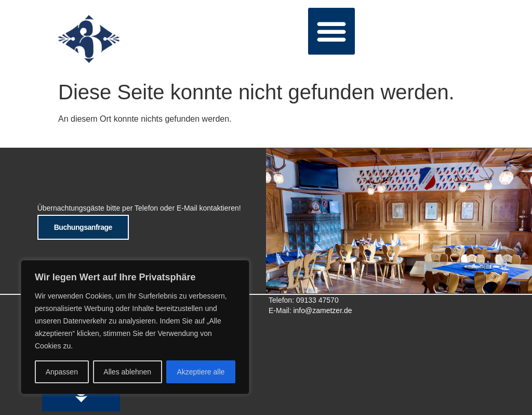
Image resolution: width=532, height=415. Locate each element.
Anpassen (62, 372)
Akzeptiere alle (201, 372)
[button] (331, 31)
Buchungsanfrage (83, 227)
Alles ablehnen (127, 372)
